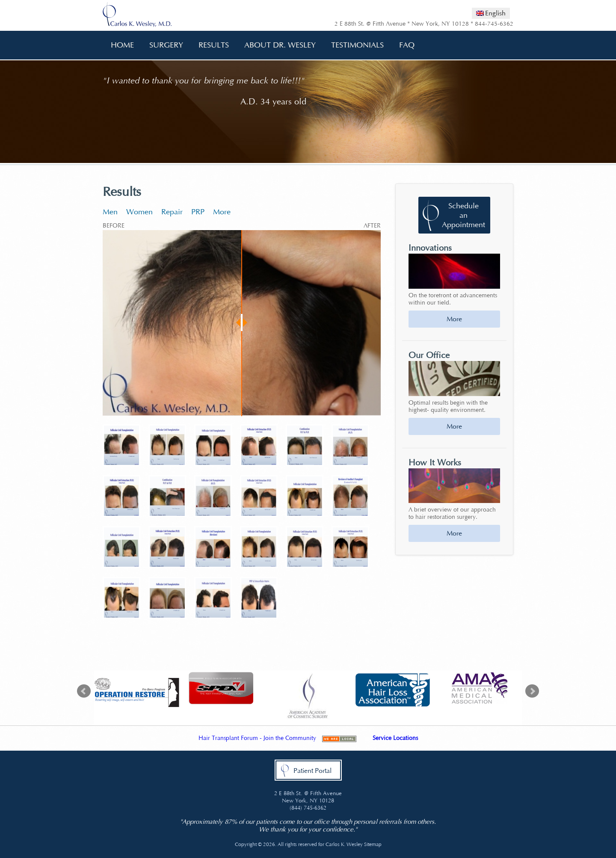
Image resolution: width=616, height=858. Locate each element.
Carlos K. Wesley (344, 844)
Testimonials (357, 45)
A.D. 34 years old (273, 102)
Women (139, 212)
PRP (198, 212)
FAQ (404, 45)
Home (122, 45)
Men (110, 212)
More (222, 212)
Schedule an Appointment (463, 215)
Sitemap (373, 844)
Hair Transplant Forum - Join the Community (257, 738)
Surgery (163, 45)
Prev (84, 691)
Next (532, 691)
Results (214, 45)
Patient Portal (312, 771)
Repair (172, 212)
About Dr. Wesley (277, 45)
